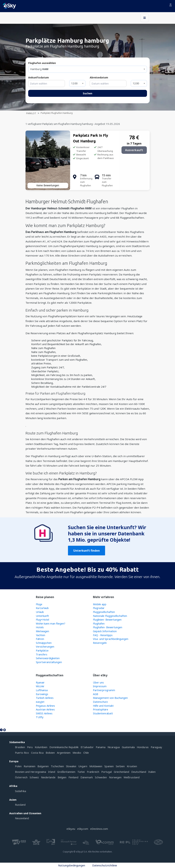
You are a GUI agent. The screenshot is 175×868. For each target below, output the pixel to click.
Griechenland (121, 772)
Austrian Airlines (45, 709)
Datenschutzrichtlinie (105, 865)
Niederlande (48, 777)
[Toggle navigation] (145, 18)
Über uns (98, 682)
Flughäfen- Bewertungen (108, 627)
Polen (18, 766)
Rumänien (30, 766)
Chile (86, 753)
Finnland (73, 777)
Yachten (40, 635)
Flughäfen (99, 624)
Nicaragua (114, 747)
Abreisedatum (99, 77)
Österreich (21, 777)
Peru (30, 747)
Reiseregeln (100, 643)
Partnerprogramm (104, 690)
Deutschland (139, 772)
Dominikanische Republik (64, 747)
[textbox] (88, 69)
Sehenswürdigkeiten (48, 658)
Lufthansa (42, 690)
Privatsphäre (101, 709)
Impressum (100, 686)
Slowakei (71, 766)
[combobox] (88, 69)
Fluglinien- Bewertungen (107, 620)
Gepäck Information (105, 631)
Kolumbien (41, 747)
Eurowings (42, 694)
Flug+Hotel (42, 620)
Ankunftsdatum (39, 77)
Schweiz (34, 777)
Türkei (81, 772)
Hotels (40, 627)
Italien (152, 772)
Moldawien (96, 766)
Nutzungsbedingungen (72, 865)
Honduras (143, 747)
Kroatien (132, 766)
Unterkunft (42, 616)
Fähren (40, 639)
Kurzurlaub (42, 608)
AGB (96, 694)
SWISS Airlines (44, 713)
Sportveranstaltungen (49, 662)
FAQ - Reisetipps (103, 635)
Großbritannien (66, 772)
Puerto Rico (22, 753)
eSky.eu (71, 829)
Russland (20, 805)
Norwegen (115, 777)
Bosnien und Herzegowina (31, 772)
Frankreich (93, 772)
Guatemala (128, 747)
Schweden (101, 777)
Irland (52, 772)
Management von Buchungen (110, 698)
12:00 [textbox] (74, 83)
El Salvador (87, 747)
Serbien (120, 766)
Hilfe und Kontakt (103, 706)
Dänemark (87, 777)
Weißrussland (132, 777)
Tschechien (57, 766)
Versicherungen (45, 647)
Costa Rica (37, 753)
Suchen (87, 93)
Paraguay (156, 747)
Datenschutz (100, 702)
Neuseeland (22, 818)
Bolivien (50, 753)
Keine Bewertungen (48, 185)
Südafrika (21, 791)
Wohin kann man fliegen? (51, 624)
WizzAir (40, 686)
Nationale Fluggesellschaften (110, 616)
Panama (101, 747)
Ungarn (83, 766)
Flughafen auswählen (42, 63)
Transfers (42, 654)
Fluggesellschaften (104, 612)
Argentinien (64, 753)
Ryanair (40, 682)
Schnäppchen (44, 643)
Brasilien (20, 747)
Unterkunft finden (87, 551)
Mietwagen (42, 631)
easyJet (40, 702)
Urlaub (40, 612)
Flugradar (99, 608)
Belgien (62, 777)
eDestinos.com (99, 829)
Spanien (109, 766)
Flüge (39, 604)
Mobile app (100, 604)
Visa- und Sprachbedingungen (111, 639)
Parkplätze (42, 651)
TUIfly (40, 717)
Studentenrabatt (103, 713)
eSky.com (83, 829)
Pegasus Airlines (45, 706)
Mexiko (77, 753)
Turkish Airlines (45, 698)
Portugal (106, 772)
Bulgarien (43, 766)
